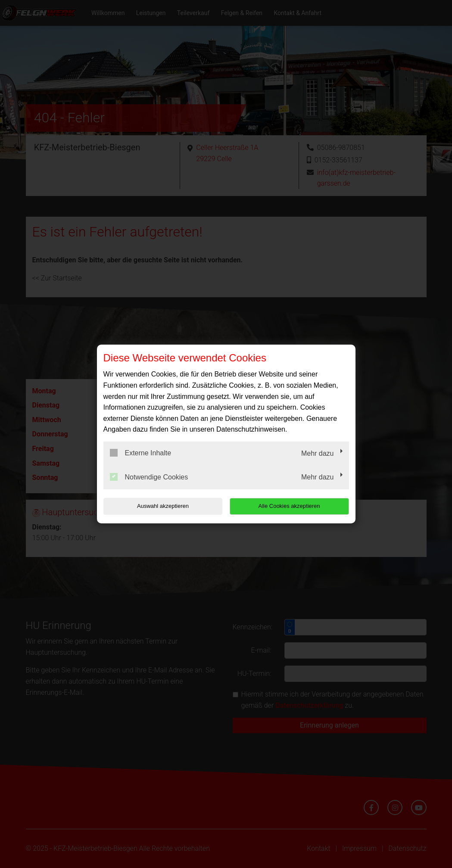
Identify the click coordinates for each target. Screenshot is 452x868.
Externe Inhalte (141, 453)
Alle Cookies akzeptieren (294, 506)
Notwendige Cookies (149, 477)
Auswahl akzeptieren (159, 506)
